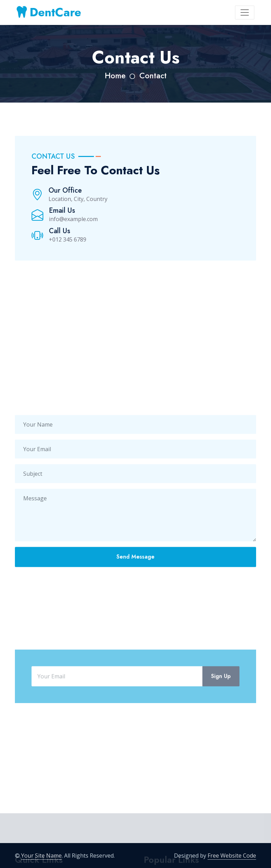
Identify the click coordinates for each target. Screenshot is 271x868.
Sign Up (221, 698)
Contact (153, 76)
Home (115, 76)
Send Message (135, 571)
